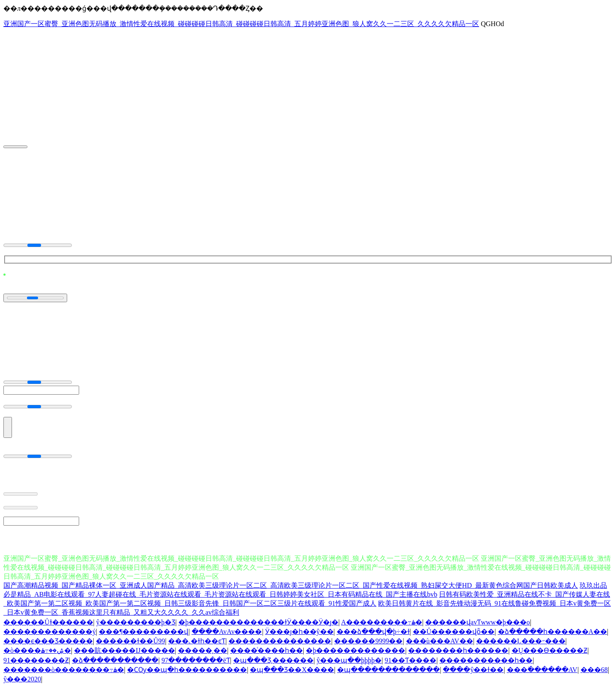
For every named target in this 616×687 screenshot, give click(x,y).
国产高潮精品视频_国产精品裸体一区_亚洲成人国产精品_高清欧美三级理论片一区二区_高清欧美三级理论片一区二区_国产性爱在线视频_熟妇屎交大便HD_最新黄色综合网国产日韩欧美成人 (291, 585)
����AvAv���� (227, 632)
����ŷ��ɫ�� (473, 670)
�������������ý (50, 632)
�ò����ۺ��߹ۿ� (37, 650)
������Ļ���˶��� (521, 641)
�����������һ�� (486, 660)
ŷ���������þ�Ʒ (136, 622)
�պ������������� (388, 670)
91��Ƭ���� (410, 660)
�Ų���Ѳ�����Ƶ (550, 650)
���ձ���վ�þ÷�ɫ (373, 632)
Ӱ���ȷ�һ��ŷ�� (299, 632)
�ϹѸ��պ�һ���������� (187, 670)
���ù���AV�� (440, 641)
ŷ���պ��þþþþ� (349, 660)
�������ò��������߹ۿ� (64, 670)
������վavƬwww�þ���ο (478, 622)
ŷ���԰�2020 (22, 679)
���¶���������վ (144, 632)
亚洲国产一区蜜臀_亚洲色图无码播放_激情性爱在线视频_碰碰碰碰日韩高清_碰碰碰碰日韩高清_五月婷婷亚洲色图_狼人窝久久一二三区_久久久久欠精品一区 (241, 24)
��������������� (280, 641)
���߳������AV (542, 670)
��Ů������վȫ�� (454, 632)
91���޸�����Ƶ (36, 660)
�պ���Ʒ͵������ (273, 660)
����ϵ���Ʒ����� (48, 641)
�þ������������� (355, 650)
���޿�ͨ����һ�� (267, 650)
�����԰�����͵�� (203, 650)
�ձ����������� (115, 660)
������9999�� (368, 641)
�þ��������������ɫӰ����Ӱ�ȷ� (258, 622)
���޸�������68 (594, 670)
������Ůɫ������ (48, 622)
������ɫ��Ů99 (130, 641)
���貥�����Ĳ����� (124, 650)
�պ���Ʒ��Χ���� (292, 670)
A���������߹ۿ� (382, 622)
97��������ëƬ (195, 660)
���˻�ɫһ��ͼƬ (197, 641)
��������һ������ (458, 650)
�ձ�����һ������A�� (553, 632)
